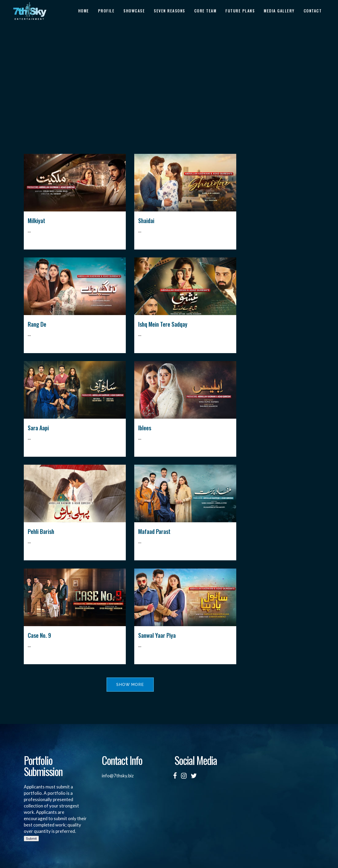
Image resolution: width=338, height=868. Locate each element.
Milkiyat (36, 220)
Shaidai (146, 220)
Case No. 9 (39, 635)
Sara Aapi (38, 428)
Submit (31, 839)
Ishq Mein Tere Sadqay (163, 324)
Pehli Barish (41, 531)
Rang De (37, 324)
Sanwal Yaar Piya (157, 635)
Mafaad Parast (154, 531)
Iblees (145, 428)
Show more (130, 685)
